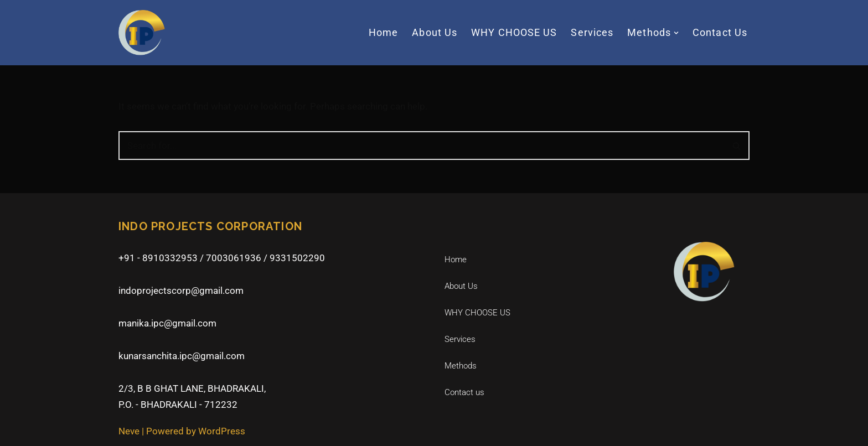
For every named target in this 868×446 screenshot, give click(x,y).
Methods (461, 366)
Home (383, 32)
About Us (435, 32)
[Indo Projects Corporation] (142, 33)
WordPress (222, 431)
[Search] (422, 146)
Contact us (720, 32)
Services (592, 32)
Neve (129, 431)
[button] (676, 33)
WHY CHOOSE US (514, 32)
